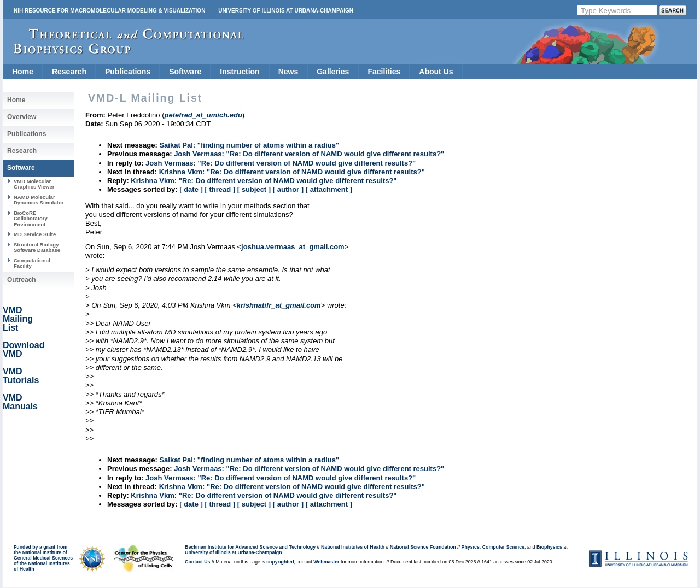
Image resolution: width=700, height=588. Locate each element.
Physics (471, 547)
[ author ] (288, 189)
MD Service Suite (35, 234)
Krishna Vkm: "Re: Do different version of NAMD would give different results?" (292, 172)
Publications (128, 72)
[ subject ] (254, 189)
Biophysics (549, 547)
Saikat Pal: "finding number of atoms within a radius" (249, 145)
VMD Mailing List (18, 319)
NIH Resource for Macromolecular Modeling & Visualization (109, 11)
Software (185, 72)
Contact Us (197, 562)
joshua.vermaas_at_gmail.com (293, 247)
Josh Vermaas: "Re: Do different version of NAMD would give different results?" (309, 154)
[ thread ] (220, 189)
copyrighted (280, 562)
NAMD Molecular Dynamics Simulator (39, 200)
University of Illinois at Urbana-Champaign (286, 11)
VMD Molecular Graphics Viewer (34, 184)
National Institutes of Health (353, 547)
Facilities (384, 72)
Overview (22, 117)
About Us (436, 72)
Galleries (333, 72)
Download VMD (24, 349)
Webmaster (326, 562)
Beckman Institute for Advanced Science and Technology (250, 547)
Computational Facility (32, 263)
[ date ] (191, 189)
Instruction (240, 72)
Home (23, 72)
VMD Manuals (20, 402)
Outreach (22, 280)
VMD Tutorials (21, 376)
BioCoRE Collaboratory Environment (31, 219)
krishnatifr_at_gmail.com (279, 305)
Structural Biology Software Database (37, 247)
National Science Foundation (423, 547)
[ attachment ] (329, 189)
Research (69, 72)
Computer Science (503, 547)
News (288, 72)
